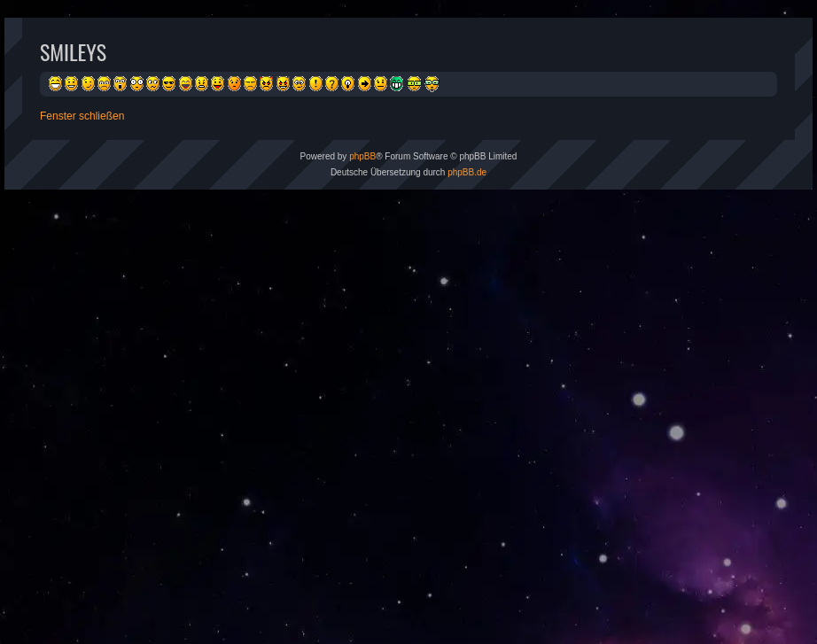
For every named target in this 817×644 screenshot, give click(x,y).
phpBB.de (467, 172)
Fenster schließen (82, 116)
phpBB (362, 156)
